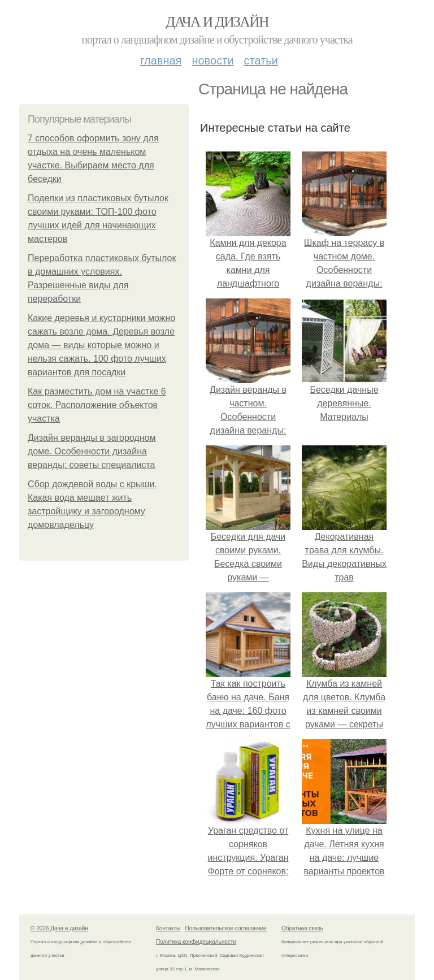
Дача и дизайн (217, 22)
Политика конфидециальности (196, 942)
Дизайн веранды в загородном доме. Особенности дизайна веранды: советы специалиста (92, 451)
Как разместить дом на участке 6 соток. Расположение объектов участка (97, 405)
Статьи (261, 60)
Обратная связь (302, 928)
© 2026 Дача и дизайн (59, 928)
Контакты (168, 928)
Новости (212, 60)
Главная (161, 60)
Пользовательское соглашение (226, 928)
